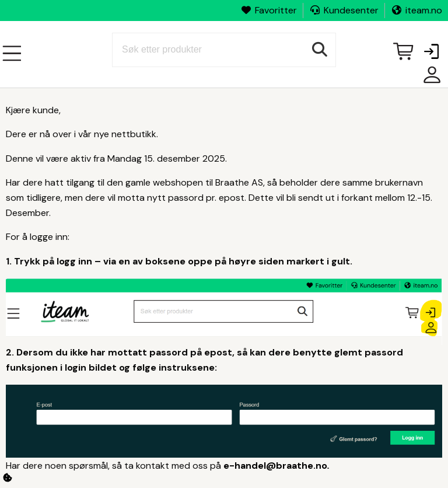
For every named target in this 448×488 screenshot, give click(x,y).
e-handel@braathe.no (275, 466)
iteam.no (416, 10)
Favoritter (269, 10)
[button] (431, 53)
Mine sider (429, 79)
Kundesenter (344, 10)
